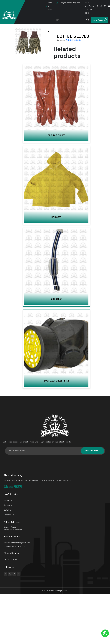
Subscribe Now (92, 451)
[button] (49, 32)
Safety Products (73, 40)
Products (7, 505)
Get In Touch (100, 20)
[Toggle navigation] (58, 20)
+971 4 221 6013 (86, 8)
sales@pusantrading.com (68, 3)
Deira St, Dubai (49, 6)
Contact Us (8, 515)
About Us (7, 500)
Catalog (6, 510)
